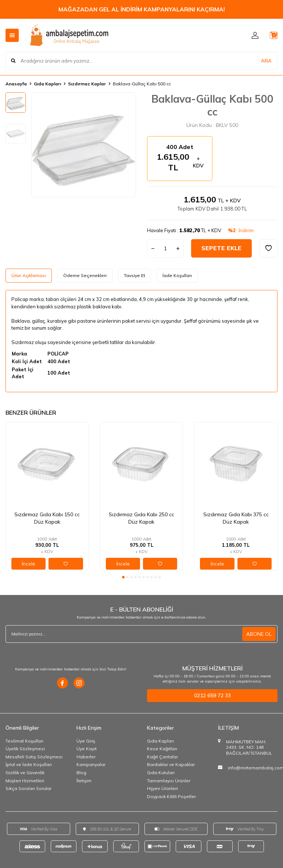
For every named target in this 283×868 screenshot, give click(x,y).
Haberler (86, 757)
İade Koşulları (177, 275)
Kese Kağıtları (162, 749)
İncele (28, 564)
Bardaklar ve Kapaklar (171, 764)
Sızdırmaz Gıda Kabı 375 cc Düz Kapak (236, 518)
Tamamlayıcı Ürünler (169, 781)
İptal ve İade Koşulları (29, 764)
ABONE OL (259, 634)
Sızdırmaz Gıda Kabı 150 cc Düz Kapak (47, 518)
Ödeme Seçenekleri (85, 275)
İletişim (84, 781)
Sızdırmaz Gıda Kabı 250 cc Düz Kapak (141, 518)
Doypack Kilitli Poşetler (171, 796)
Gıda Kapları (47, 84)
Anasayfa (16, 84)
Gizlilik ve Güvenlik (25, 773)
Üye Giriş (86, 741)
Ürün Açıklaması (29, 275)
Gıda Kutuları (161, 773)
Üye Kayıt (87, 749)
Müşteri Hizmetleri (25, 781)
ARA (266, 60)
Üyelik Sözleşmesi (25, 749)
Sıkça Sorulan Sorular (28, 788)
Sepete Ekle (221, 248)
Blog (81, 773)
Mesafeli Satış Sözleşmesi (34, 757)
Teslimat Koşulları (24, 741)
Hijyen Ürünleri (162, 788)
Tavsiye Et (135, 275)
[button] (123, 577)
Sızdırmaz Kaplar (87, 84)
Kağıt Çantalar (162, 757)
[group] (84, 145)
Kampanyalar (91, 764)
